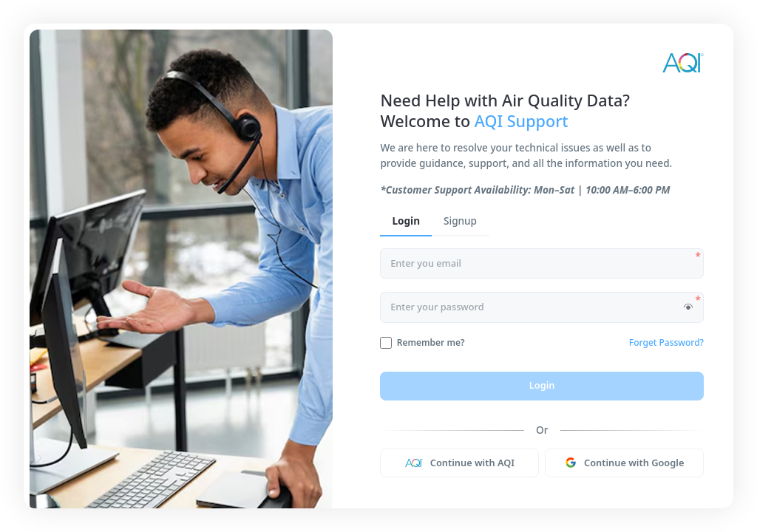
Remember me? (431, 343)
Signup (460, 221)
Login (406, 221)
